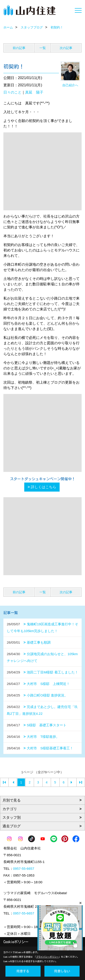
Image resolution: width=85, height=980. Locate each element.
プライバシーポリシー (47, 957)
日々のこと (12, 92)
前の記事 (19, 48)
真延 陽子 (34, 92)
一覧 (43, 48)
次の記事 (66, 48)
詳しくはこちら (44, 487)
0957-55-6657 (24, 869)
